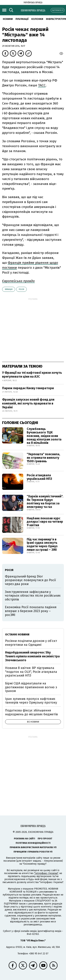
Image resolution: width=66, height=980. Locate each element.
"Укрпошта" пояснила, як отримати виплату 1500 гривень (43, 458)
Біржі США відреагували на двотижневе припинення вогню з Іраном (31, 687)
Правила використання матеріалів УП (33, 847)
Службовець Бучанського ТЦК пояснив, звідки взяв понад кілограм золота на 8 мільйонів (44, 436)
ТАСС (42, 85)
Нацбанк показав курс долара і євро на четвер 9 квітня (45, 522)
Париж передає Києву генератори (28, 388)
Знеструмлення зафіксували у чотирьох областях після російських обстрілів (33, 596)
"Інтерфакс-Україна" (46, 873)
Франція (9, 289)
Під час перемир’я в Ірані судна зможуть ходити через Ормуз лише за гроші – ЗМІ (42, 545)
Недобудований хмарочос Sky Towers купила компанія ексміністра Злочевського (32, 656)
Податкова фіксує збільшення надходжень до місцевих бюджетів (32, 712)
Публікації (22, 19)
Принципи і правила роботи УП (33, 852)
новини (8, 19)
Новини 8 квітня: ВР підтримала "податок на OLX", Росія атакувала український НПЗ (31, 672)
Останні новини (17, 634)
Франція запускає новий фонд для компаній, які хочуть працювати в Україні (28, 403)
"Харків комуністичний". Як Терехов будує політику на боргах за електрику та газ (45, 502)
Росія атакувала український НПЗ (39, 477)
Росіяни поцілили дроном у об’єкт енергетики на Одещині (31, 643)
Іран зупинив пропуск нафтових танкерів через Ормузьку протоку (31, 701)
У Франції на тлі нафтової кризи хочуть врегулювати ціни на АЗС (32, 375)
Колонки (37, 19)
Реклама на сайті (24, 839)
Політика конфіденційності (33, 843)
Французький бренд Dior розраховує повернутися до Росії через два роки (30, 580)
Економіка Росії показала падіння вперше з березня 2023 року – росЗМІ (31, 611)
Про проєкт (45, 839)
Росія (21, 289)
